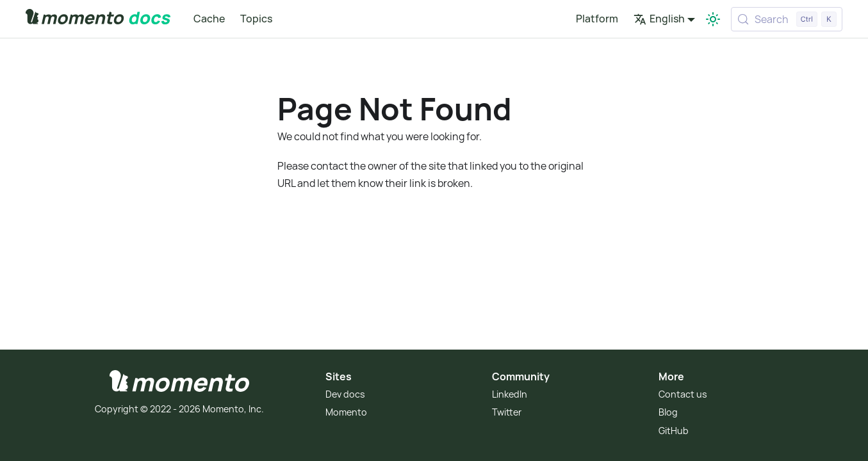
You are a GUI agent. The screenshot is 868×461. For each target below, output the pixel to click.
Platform (597, 19)
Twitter (507, 412)
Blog (668, 412)
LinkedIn (510, 394)
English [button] (659, 19)
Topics (256, 19)
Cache (209, 19)
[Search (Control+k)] (787, 19)
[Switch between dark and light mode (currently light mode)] (713, 19)
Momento (346, 412)
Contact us (683, 394)
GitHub (674, 431)
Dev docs (345, 394)
